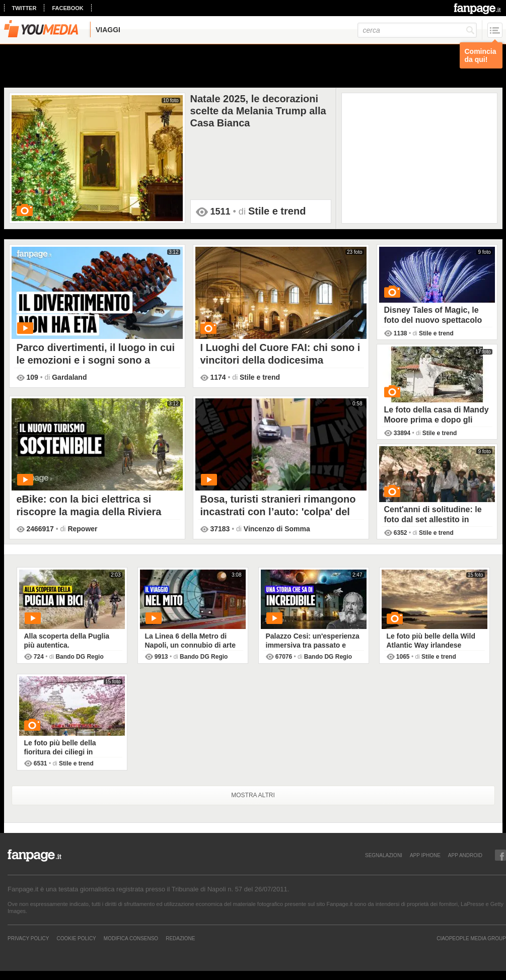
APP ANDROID (465, 855)
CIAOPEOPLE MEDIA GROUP (471, 938)
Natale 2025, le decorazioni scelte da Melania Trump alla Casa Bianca (258, 111)
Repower (82, 529)
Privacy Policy (28, 938)
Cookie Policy (76, 938)
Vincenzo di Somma (277, 529)
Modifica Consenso (131, 938)
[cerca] (417, 30)
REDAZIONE (180, 938)
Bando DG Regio (79, 657)
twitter (24, 8)
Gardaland (69, 377)
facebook (67, 8)
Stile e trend (277, 211)
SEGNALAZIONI (384, 855)
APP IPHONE (425, 855)
